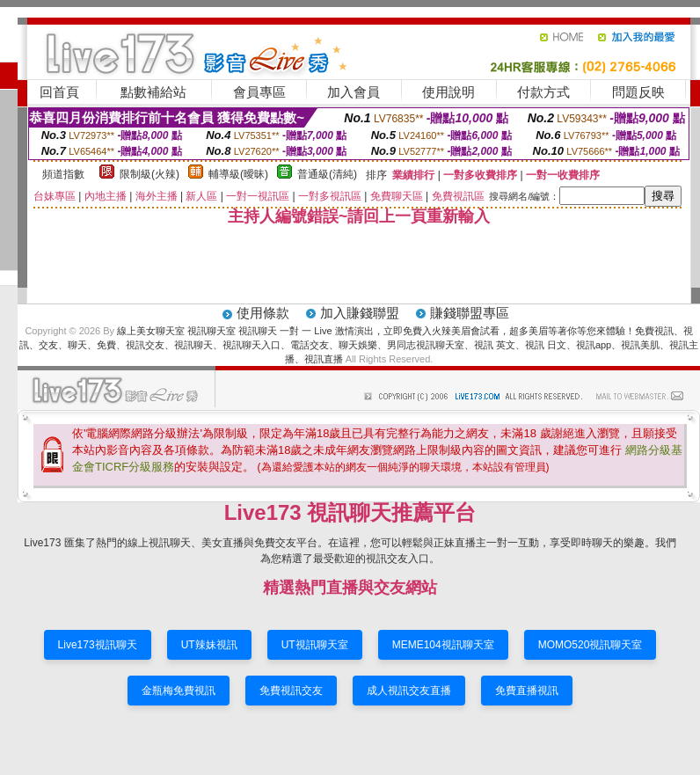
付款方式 (543, 92)
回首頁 (59, 92)
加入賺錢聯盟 (360, 313)
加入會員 (354, 92)
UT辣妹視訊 (209, 645)
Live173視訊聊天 (98, 645)
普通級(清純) (327, 174)
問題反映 (638, 92)
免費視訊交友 (291, 691)
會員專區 (259, 92)
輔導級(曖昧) (238, 174)
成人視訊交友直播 (409, 691)
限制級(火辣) (149, 174)
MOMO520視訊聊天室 (591, 645)
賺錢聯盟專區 (470, 313)
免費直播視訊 (527, 691)
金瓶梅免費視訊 (179, 691)
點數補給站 (153, 92)
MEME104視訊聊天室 (443, 645)
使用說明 (448, 92)
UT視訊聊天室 (315, 645)
